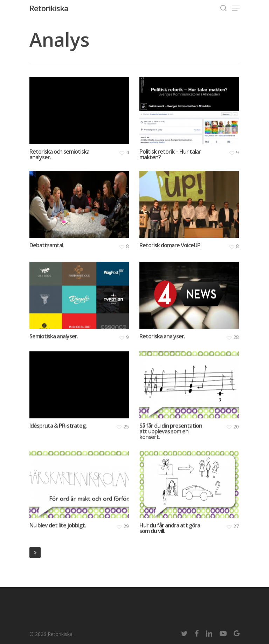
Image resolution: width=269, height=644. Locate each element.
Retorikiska (49, 8)
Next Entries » (35, 552)
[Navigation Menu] (236, 8)
